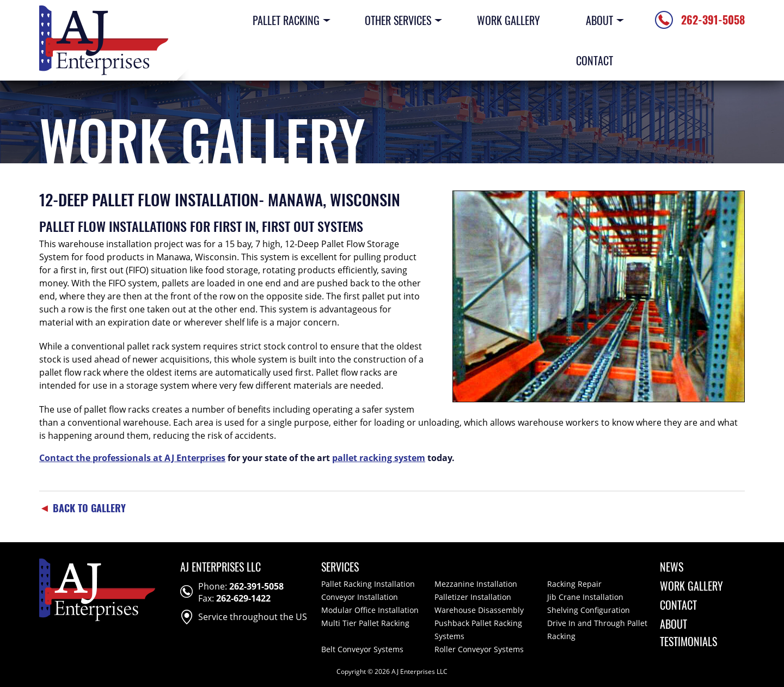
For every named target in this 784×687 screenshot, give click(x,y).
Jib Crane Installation (585, 597)
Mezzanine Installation (476, 584)
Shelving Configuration (589, 610)
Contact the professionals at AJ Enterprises (132, 458)
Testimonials (688, 641)
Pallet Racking (286, 20)
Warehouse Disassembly (479, 610)
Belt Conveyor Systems (362, 649)
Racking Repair (574, 584)
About (599, 20)
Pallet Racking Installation (368, 584)
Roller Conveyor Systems (479, 649)
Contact (595, 60)
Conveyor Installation (360, 597)
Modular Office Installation (370, 610)
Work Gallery (509, 20)
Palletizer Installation (473, 597)
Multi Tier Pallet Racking (365, 623)
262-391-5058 (256, 586)
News (672, 567)
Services (340, 567)
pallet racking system (379, 458)
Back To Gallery (82, 508)
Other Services (398, 20)
